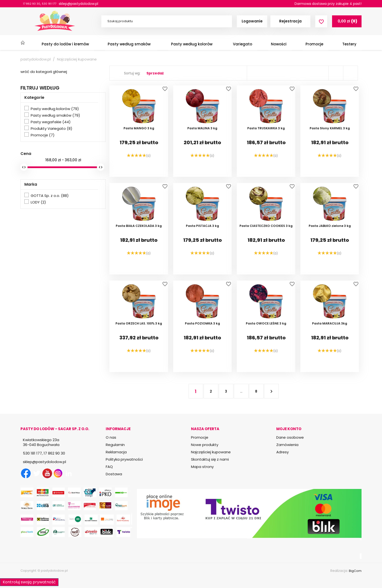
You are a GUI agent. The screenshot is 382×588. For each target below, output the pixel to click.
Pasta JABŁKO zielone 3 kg (330, 240)
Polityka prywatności (124, 459)
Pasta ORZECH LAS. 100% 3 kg (139, 338)
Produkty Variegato (52, 129)
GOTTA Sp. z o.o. (50, 196)
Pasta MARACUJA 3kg (330, 338)
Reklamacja (116, 452)
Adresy (282, 452)
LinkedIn (69, 473)
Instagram (58, 473)
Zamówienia (287, 445)
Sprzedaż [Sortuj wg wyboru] (155, 73)
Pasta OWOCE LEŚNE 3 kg (266, 338)
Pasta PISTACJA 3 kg (202, 240)
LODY (38, 202)
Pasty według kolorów (55, 109)
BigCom (355, 571)
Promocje (43, 135)
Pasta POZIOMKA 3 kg (202, 338)
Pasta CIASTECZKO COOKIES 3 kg (266, 242)
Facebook (26, 473)
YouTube (47, 473)
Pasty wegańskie (51, 122)
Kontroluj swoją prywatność (29, 581)
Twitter (37, 473)
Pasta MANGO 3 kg (139, 142)
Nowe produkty (205, 445)
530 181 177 (54, 4)
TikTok (79, 473)
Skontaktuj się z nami (210, 459)
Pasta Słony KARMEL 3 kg (330, 142)
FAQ (109, 467)
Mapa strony (202, 467)
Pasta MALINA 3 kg (202, 142)
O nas (111, 437)
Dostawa (114, 474)
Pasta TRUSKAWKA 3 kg (266, 142)
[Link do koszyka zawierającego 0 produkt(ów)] (347, 21)
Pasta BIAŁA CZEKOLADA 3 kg (139, 240)
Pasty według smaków (55, 115)
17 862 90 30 (33, 4)
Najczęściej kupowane (211, 452)
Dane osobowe (290, 437)
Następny (270, 391)
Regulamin (115, 445)
